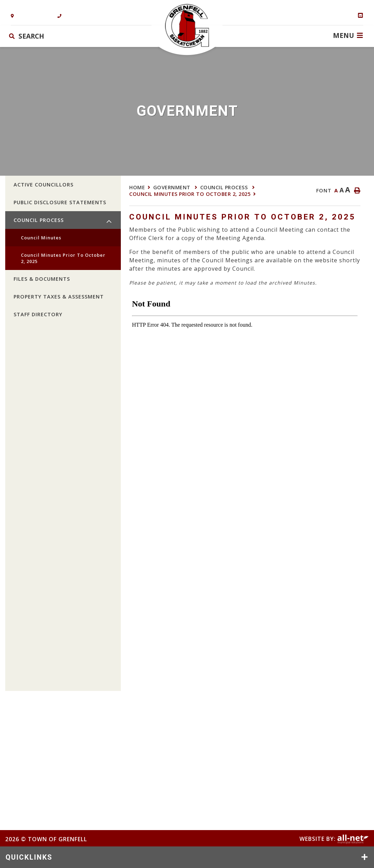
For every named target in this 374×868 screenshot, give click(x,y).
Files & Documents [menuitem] (42, 279)
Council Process (225, 187)
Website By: (334, 839)
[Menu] (348, 35)
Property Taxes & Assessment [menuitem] (59, 297)
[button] (109, 221)
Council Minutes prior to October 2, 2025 (190, 194)
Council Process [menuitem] (39, 220)
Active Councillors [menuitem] (44, 185)
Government (173, 187)
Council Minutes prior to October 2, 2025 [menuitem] (63, 258)
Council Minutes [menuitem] (41, 238)
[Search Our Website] (50, 36)
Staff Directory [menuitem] (38, 314)
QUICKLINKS (29, 857)
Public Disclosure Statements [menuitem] (60, 202)
